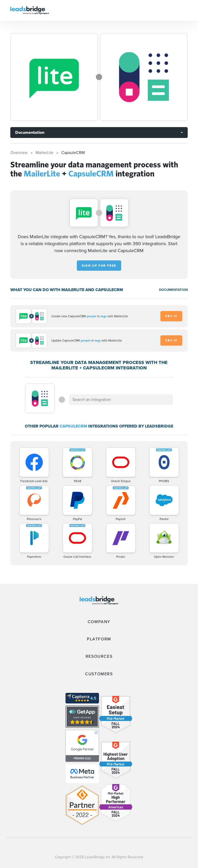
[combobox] (121, 400)
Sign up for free (99, 266)
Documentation (30, 132)
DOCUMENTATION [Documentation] (173, 290)
